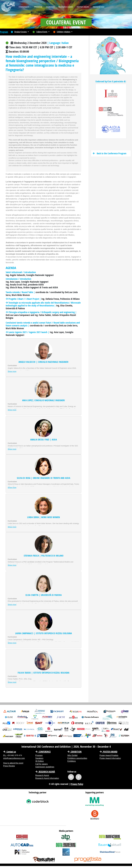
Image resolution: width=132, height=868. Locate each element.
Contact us (10, 752)
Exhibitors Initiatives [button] (62, 32)
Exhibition (50, 7)
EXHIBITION (74, 752)
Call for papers (42, 764)
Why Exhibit (72, 755)
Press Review (99, 7)
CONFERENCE (43, 752)
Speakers (39, 758)
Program (38, 7)
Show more (12, 371)
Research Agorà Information (47, 778)
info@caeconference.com (14, 758)
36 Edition (40, 761)
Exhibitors (72, 761)
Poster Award (83, 7)
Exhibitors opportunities (77, 758)
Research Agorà (66, 7)
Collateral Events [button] (40, 32)
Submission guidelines (45, 767)
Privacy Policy (77, 784)
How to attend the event (13, 763)
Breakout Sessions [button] (19, 32)
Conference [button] (24, 7)
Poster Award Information (110, 758)
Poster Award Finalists (109, 755)
